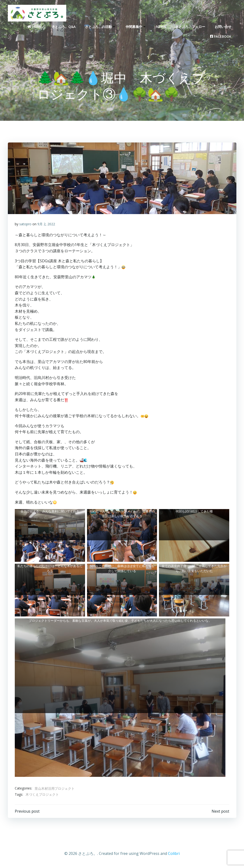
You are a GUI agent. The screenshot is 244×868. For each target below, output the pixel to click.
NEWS (161, 26)
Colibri (174, 854)
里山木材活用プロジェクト (55, 789)
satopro (25, 224)
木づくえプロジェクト (42, 795)
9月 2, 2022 (46, 224)
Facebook (221, 36)
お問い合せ (223, 26)
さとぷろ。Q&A (64, 26)
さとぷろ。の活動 (101, 26)
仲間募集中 (136, 26)
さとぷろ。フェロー (190, 26)
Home (35, 26)
